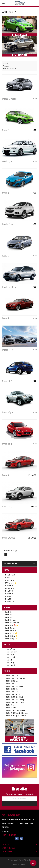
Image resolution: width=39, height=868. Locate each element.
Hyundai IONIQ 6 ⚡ (11, 639)
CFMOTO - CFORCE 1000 (12, 676)
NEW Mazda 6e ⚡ (11, 583)
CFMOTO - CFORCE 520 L (12, 689)
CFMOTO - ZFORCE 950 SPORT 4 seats (16, 713)
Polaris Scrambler (10, 657)
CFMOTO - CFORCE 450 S (12, 684)
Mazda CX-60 (9, 591)
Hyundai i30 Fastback (12, 623)
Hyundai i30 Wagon (11, 620)
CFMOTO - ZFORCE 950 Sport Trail (15, 716)
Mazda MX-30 (9, 596)
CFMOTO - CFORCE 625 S (12, 695)
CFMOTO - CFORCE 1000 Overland (15, 678)
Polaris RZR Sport (10, 663)
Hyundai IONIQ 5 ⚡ (11, 636)
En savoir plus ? (7, 831)
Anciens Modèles (10, 564)
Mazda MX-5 (9, 599)
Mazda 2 (5, 130)
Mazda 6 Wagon (8, 538)
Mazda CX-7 (7, 381)
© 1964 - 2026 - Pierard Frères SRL (19, 860)
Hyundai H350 (8, 350)
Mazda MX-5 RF (9, 602)
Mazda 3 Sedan (9, 580)
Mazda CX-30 (9, 586)
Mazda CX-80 (9, 594)
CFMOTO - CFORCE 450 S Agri (14, 686)
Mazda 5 (5, 256)
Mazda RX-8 (7, 444)
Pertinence (19, 66)
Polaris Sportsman (11, 652)
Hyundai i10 (8, 612)
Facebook (17, 839)
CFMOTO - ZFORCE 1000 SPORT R (15, 711)
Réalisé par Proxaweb (19, 864)
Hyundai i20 (8, 615)
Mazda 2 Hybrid (10, 575)
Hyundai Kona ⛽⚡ (11, 626)
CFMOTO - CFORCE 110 (11, 681)
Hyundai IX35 (7, 224)
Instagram (21, 839)
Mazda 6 (5, 319)
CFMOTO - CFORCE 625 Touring (14, 700)
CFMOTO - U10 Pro (10, 708)
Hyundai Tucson (10, 628)
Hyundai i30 (7, 162)
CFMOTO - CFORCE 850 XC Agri (14, 703)
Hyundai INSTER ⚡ (11, 634)
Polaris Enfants (10, 649)
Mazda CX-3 (7, 507)
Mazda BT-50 (7, 413)
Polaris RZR (8, 660)
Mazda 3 (5, 193)
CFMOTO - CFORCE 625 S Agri (14, 697)
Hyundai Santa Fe (9, 287)
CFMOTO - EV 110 (10, 705)
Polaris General (10, 665)
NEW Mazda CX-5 (10, 588)
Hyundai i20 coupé (10, 99)
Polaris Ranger (9, 655)
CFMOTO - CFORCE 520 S (12, 692)
